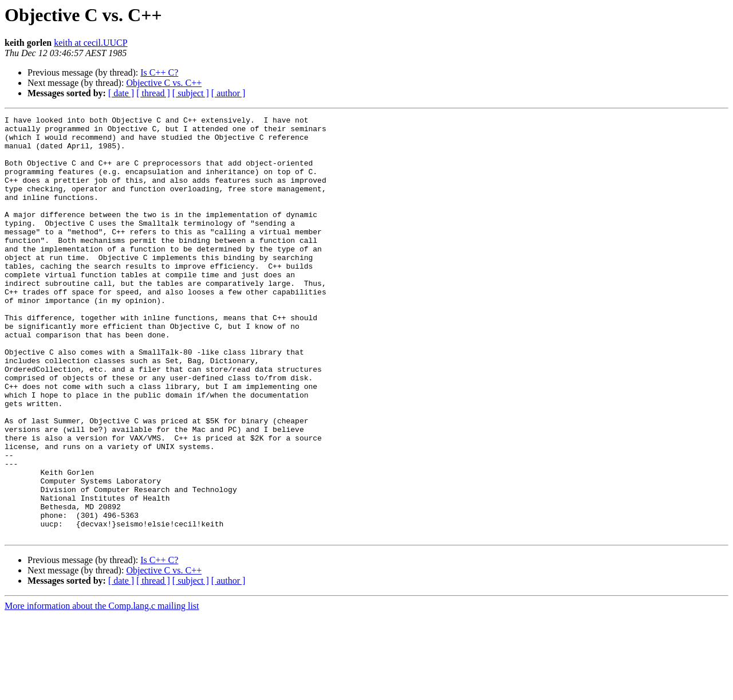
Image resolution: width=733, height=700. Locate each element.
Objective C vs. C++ (164, 83)
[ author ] (228, 93)
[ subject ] (191, 93)
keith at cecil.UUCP (90, 43)
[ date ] (121, 93)
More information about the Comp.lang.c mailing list (102, 690)
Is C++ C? (159, 72)
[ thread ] (153, 93)
